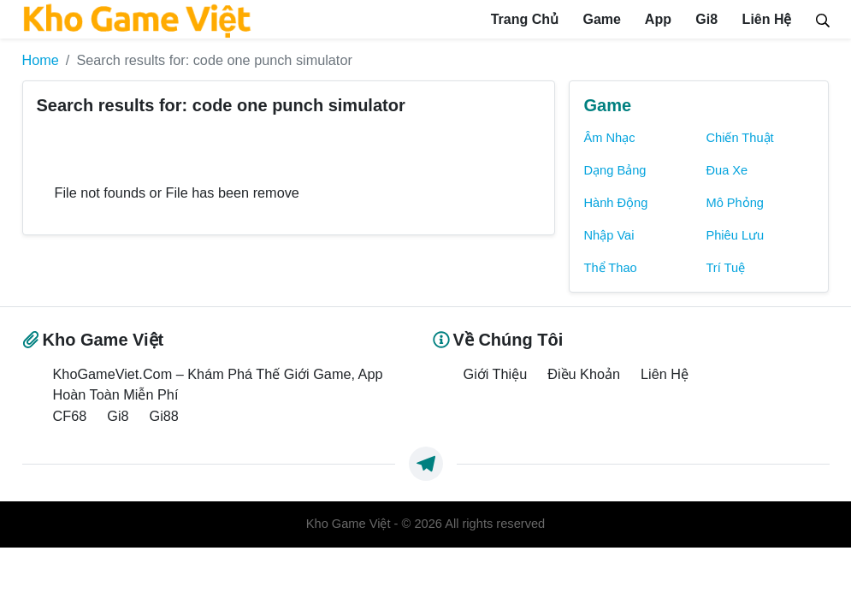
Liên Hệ (765, 19)
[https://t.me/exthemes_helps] (426, 464)
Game (600, 19)
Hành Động (615, 203)
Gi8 (705, 19)
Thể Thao (610, 268)
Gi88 (164, 416)
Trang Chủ (523, 19)
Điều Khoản (584, 374)
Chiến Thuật (739, 138)
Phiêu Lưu (735, 235)
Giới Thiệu (496, 374)
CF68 (70, 416)
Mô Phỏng (735, 203)
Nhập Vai (609, 235)
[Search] (823, 19)
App (656, 19)
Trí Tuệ (725, 268)
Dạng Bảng (615, 170)
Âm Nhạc (609, 138)
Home (41, 60)
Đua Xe (727, 170)
